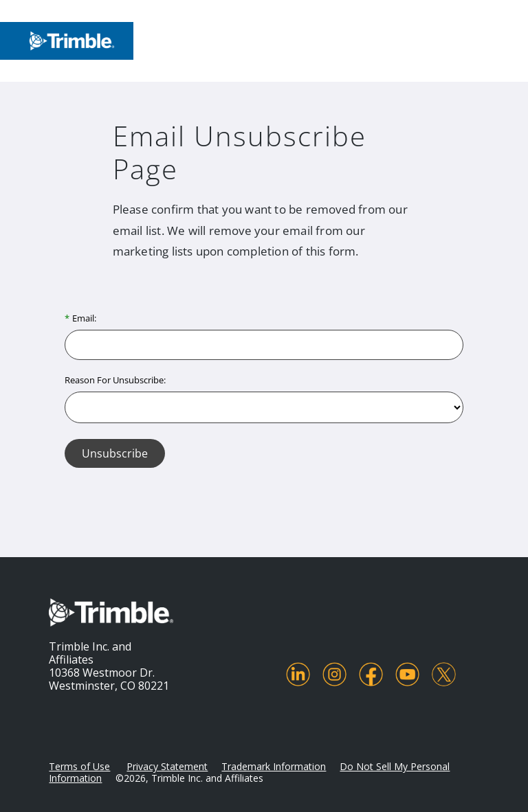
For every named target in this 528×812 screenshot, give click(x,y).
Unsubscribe (115, 453)
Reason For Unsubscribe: (115, 380)
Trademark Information (274, 766)
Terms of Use (79, 766)
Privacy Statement (167, 766)
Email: (84, 318)
